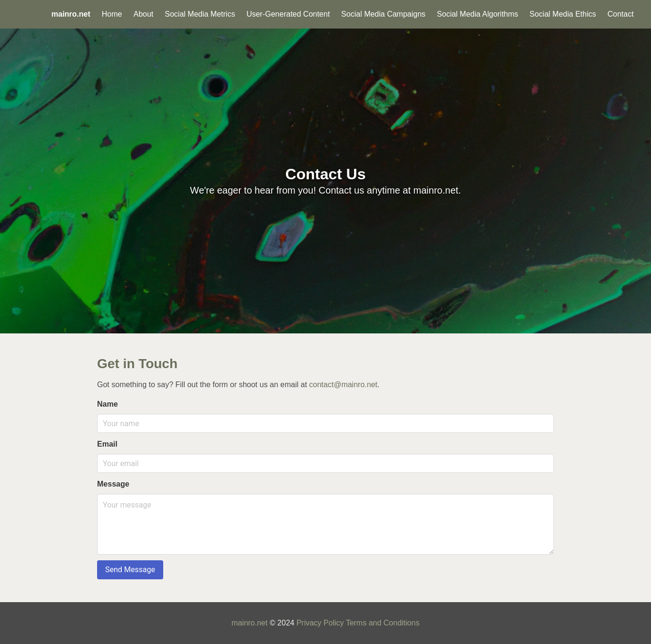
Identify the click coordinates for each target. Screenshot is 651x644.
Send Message (130, 570)
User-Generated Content (288, 14)
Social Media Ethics (563, 14)
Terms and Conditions (383, 623)
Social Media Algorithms (478, 14)
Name (108, 404)
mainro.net (250, 623)
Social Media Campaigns (383, 14)
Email (107, 444)
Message (113, 484)
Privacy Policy (320, 623)
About (143, 14)
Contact (620, 14)
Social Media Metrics (200, 14)
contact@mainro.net (343, 385)
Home (112, 14)
